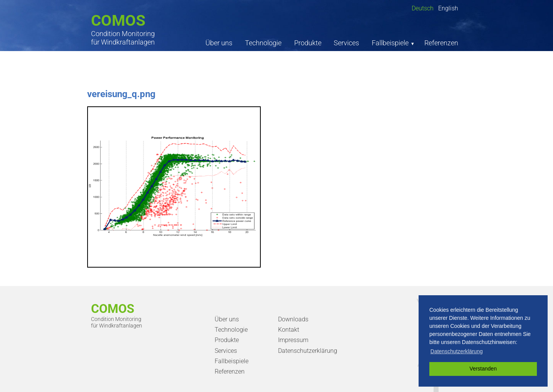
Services (346, 43)
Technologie (263, 43)
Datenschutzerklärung (308, 351)
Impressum (293, 340)
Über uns (219, 43)
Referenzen (441, 43)
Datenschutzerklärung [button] (457, 351)
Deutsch (423, 8)
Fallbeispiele (390, 43)
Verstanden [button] (483, 369)
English (448, 8)
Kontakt (289, 330)
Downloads (293, 319)
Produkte (308, 43)
